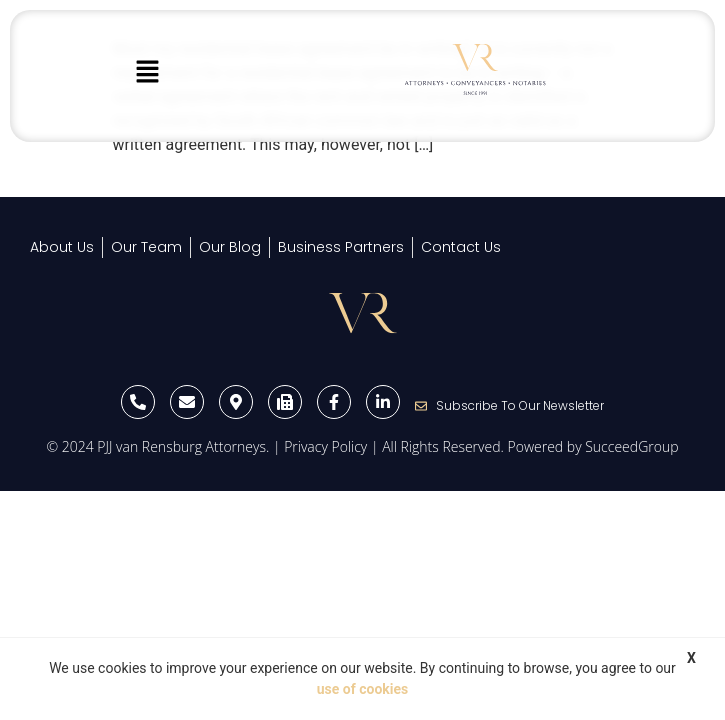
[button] (147, 73)
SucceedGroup (631, 446)
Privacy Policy (325, 446)
